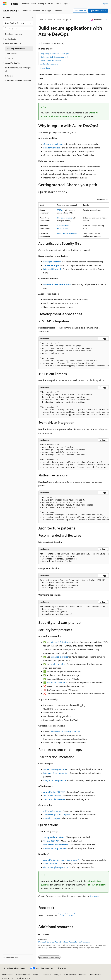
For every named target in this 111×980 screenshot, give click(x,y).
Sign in (105, 3)
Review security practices (55, 848)
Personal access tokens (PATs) (57, 284)
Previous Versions (23, 974)
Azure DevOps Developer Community (61, 860)
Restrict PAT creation (56, 682)
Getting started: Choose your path (54, 57)
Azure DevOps (62, 20)
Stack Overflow (50, 863)
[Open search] (99, 4)
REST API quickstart (96, 885)
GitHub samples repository (56, 867)
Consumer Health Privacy (75, 974)
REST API (60, 210)
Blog (35, 974)
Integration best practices (55, 780)
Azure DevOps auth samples (56, 814)
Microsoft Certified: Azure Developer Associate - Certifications (64, 942)
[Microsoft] (5, 4)
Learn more (95, 896)
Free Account (80, 11)
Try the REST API (51, 841)
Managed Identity (52, 262)
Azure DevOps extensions (67, 233)
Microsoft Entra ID (52, 269)
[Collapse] (32, 18)
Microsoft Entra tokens (61, 642)
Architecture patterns (49, 64)
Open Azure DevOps (98, 11)
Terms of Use (95, 974)
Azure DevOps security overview (65, 731)
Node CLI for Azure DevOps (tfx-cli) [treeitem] (18, 69)
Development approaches (51, 60)
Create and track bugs (53, 144)
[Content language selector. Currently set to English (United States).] (14, 968)
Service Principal (51, 265)
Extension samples (52, 818)
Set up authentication (54, 837)
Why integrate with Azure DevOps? (55, 53)
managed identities (59, 657)
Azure (50, 20)
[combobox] (18, 23)
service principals (58, 664)
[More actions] (107, 20)
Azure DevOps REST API (54, 792)
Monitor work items (52, 148)
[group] (74, 355)
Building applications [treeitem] (16, 48)
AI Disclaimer (7, 974)
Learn (41, 20)
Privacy (57, 974)
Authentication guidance (55, 769)
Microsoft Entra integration (56, 773)
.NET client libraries (64, 218)
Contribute (46, 974)
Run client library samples (56, 845)
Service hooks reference (54, 799)
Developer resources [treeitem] (14, 34)
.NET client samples (52, 811)
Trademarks (7, 978)
